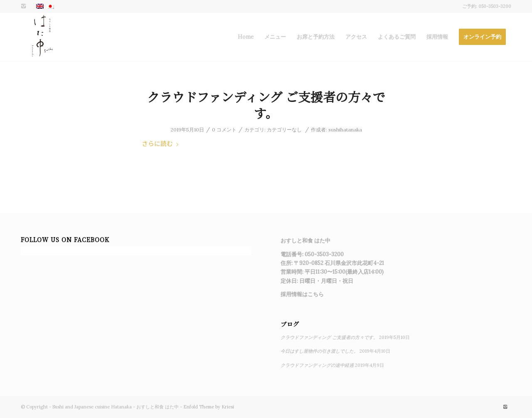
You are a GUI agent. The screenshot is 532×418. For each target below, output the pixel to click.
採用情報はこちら (302, 294)
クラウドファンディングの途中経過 (317, 365)
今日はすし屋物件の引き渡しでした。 (319, 351)
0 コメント (224, 130)
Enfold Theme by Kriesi (209, 407)
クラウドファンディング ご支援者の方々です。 (266, 105)
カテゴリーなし (284, 130)
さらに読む (162, 143)
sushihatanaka (345, 130)
